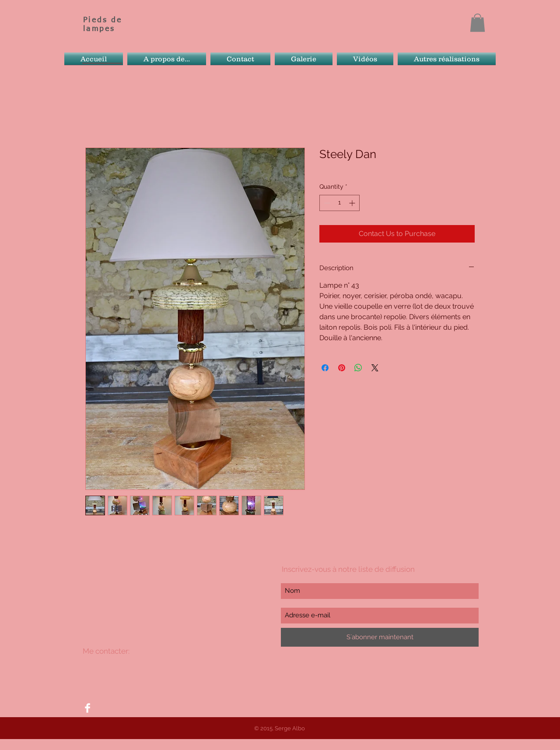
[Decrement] (326, 203)
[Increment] (353, 203)
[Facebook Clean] (87, 708)
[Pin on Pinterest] (342, 368)
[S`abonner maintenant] (380, 637)
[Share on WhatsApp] (358, 368)
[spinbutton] (339, 203)
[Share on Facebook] (325, 368)
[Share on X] (375, 368)
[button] (478, 23)
